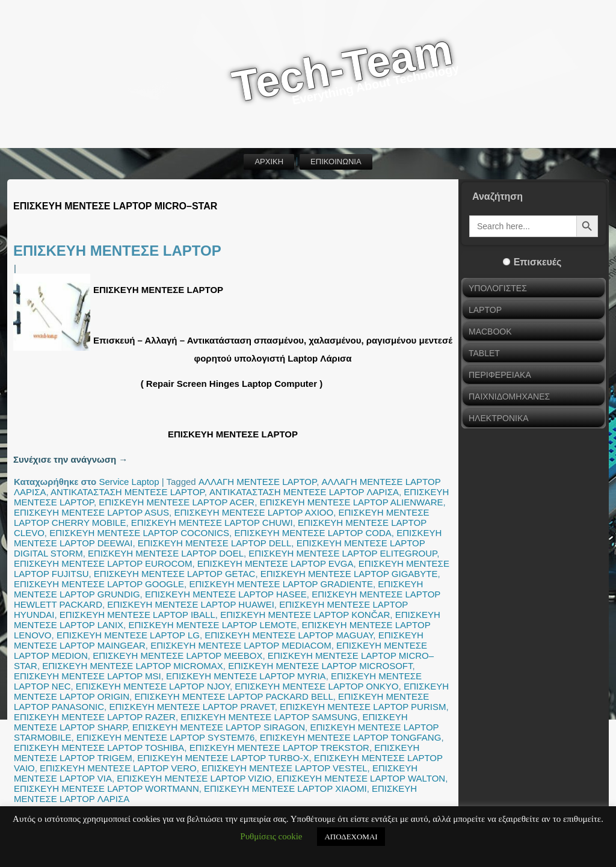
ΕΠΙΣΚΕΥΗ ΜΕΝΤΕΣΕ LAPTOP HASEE (226, 594)
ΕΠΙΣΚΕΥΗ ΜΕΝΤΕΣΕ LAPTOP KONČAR (305, 615)
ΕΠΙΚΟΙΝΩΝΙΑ (336, 162)
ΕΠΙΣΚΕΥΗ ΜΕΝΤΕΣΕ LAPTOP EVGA (276, 563)
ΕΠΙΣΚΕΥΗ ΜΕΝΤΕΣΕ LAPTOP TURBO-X (223, 758)
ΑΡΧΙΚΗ (269, 162)
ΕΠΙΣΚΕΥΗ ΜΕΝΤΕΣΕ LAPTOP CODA (313, 533)
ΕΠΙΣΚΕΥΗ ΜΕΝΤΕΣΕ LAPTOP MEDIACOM (241, 645)
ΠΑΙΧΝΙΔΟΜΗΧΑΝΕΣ (509, 396)
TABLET (484, 353)
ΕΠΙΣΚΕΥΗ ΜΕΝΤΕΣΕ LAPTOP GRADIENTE (281, 584)
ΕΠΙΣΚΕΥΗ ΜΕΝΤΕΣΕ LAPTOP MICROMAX (133, 666)
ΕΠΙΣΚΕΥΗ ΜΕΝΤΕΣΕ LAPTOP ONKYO (316, 686)
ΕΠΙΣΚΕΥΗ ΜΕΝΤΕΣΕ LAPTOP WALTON (361, 778)
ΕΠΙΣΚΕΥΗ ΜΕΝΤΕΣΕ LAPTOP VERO (118, 768)
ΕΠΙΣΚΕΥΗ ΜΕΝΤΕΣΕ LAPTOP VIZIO (194, 778)
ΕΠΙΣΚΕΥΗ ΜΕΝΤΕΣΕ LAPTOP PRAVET (192, 707)
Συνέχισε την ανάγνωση (70, 459)
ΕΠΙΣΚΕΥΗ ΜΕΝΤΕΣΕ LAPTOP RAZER (95, 717)
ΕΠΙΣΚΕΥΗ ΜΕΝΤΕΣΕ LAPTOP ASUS (91, 512)
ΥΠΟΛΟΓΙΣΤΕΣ (498, 288)
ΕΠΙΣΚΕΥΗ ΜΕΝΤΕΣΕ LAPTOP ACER (177, 502)
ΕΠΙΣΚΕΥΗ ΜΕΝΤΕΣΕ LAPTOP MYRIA (246, 676)
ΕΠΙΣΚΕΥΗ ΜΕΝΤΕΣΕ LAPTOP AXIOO (254, 512)
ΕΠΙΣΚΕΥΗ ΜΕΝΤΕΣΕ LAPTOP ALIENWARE (352, 502)
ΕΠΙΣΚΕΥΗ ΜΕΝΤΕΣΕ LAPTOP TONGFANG (351, 737)
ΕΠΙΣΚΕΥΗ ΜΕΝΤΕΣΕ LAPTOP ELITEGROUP (343, 553)
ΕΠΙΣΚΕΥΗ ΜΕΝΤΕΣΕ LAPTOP (117, 251)
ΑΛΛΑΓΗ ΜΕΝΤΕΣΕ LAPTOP (257, 482)
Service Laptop (129, 482)
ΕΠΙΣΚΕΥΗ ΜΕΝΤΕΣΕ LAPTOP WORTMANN (106, 788)
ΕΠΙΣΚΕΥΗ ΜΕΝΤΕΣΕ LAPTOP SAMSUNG (269, 717)
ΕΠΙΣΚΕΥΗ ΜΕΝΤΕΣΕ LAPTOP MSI (88, 676)
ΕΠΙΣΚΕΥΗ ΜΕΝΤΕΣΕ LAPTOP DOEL (166, 553)
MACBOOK (490, 332)
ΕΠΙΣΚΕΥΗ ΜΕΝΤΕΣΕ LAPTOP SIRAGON (219, 727)
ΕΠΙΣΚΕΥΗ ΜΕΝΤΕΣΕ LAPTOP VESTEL (285, 768)
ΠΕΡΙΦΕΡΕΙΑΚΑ (500, 375)
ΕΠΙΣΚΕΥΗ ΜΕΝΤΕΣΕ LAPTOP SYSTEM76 (165, 737)
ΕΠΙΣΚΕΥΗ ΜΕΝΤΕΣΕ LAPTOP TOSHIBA (99, 748)
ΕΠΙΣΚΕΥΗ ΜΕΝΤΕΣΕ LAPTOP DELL (215, 543)
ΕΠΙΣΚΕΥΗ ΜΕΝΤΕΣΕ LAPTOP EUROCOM (103, 563)
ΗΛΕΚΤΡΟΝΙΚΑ (499, 418)
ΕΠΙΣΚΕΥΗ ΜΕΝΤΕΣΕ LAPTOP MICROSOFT (320, 666)
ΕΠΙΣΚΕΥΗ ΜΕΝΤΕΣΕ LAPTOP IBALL (137, 615)
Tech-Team (342, 68)
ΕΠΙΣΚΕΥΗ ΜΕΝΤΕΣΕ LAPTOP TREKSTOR (279, 748)
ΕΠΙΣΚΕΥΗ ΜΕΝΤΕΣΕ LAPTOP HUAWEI (191, 604)
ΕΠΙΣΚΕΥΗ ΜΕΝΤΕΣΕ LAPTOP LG (128, 635)
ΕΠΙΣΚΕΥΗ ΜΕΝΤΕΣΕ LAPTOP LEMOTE (212, 625)
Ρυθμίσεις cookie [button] (271, 836)
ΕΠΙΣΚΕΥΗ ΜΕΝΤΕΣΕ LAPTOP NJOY (153, 686)
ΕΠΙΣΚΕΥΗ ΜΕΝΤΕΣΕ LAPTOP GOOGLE (99, 584)
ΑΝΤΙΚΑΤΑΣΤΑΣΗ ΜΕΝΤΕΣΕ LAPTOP (128, 492)
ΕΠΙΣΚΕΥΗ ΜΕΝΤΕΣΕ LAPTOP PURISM (363, 707)
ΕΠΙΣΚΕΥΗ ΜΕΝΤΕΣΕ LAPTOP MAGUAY (289, 635)
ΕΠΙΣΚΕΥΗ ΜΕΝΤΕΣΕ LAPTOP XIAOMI (285, 788)
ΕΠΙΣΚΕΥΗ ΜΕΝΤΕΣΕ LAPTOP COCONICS (139, 533)
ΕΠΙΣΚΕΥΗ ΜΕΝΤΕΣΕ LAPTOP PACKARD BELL (233, 696)
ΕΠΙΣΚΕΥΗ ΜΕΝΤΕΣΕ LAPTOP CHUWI (212, 523)
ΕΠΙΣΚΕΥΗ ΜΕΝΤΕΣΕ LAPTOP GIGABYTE (349, 574)
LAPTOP (485, 310)
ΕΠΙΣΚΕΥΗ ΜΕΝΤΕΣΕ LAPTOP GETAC (175, 574)
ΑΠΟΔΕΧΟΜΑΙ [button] (351, 837)
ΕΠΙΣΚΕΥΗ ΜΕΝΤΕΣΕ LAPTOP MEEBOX (177, 656)
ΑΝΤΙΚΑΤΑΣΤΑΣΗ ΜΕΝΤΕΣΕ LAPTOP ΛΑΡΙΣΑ (304, 492)
